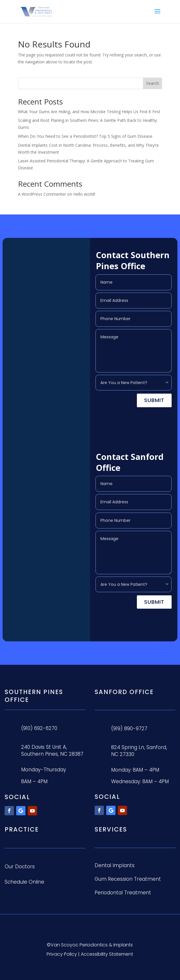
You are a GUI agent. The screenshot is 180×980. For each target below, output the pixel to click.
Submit (154, 400)
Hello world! (84, 194)
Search (153, 83)
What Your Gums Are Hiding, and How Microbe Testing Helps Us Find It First (89, 112)
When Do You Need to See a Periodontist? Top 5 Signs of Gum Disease (85, 136)
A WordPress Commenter (42, 194)
